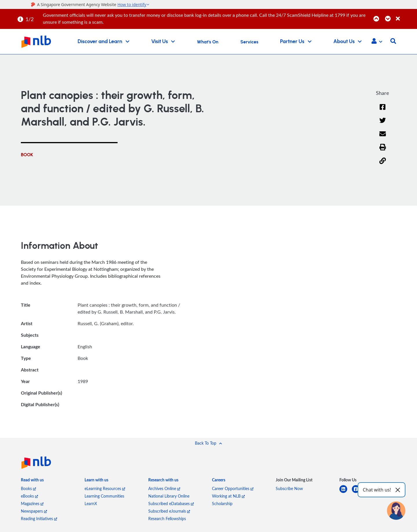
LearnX (91, 504)
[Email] (383, 138)
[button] (377, 42)
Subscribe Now (289, 488)
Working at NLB (228, 496)
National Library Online (169, 496)
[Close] (405, 15)
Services (249, 42)
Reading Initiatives (39, 519)
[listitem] (32, 481)
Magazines (32, 504)
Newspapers (34, 511)
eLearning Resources (105, 488)
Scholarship (222, 504)
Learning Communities (104, 496)
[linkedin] (346, 493)
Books (28, 488)
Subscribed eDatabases (171, 504)
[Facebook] (383, 111)
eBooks (29, 496)
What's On (208, 42)
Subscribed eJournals (169, 511)
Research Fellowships (167, 519)
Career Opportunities (233, 488)
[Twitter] (383, 124)
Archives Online (164, 488)
